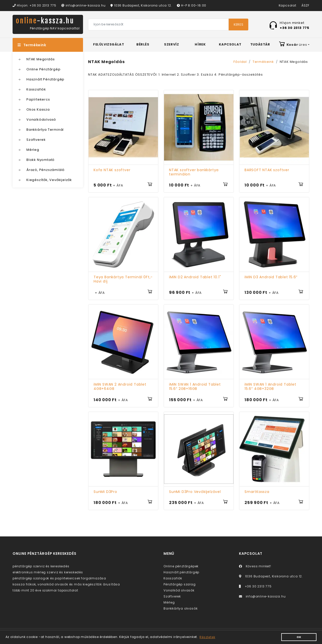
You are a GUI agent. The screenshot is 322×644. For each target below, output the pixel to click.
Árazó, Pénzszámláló (46, 170)
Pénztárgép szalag (180, 585)
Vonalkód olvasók (179, 591)
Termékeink (33, 45)
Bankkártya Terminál (45, 130)
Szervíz (171, 45)
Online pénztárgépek (181, 567)
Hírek (200, 45)
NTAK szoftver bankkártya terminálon (194, 173)
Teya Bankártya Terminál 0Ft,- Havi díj (123, 280)
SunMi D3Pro (105, 492)
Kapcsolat (288, 5)
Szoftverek (36, 140)
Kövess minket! (255, 567)
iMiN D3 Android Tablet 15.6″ (271, 278)
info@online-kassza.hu (83, 5)
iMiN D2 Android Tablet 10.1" (195, 278)
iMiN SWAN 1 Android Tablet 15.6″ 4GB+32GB (270, 387)
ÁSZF (305, 5)
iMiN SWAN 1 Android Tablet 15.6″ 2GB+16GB (195, 387)
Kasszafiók (36, 90)
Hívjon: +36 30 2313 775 (34, 5)
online (47, 21)
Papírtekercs (38, 100)
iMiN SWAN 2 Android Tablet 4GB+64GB (120, 387)
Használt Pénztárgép (45, 80)
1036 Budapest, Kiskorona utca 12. (141, 5)
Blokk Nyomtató (41, 160)
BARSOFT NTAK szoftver (267, 170)
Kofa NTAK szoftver (112, 170)
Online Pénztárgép (44, 70)
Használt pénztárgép (181, 573)
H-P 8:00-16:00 (192, 5)
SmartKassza (257, 492)
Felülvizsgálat (109, 45)
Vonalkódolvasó (41, 120)
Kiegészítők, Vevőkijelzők (49, 180)
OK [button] (299, 637)
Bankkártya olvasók (180, 609)
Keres (238, 25)
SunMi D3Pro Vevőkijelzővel (195, 492)
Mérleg (33, 150)
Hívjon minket (295, 25)
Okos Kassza (38, 110)
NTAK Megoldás (41, 60)
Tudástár (260, 45)
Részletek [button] (207, 637)
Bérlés (143, 45)
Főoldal (240, 62)
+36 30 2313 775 (255, 587)
